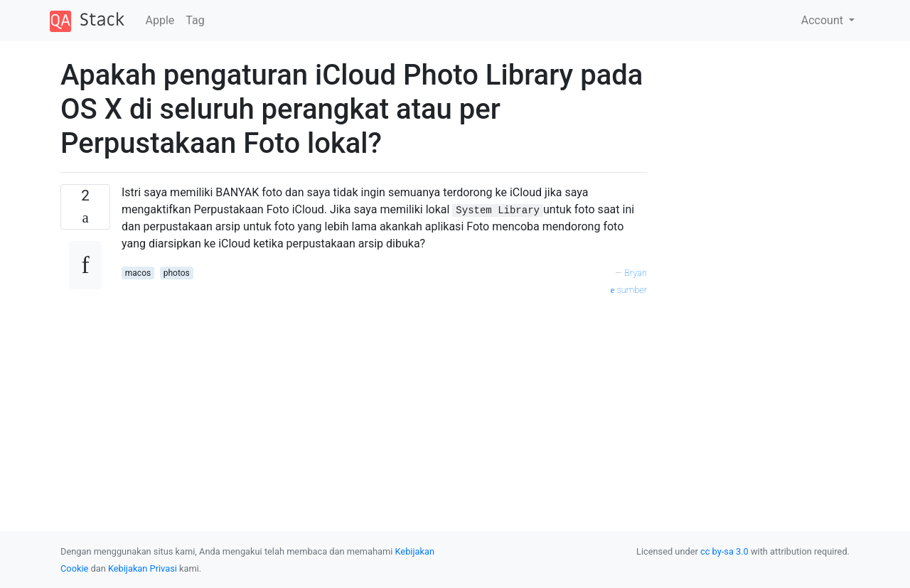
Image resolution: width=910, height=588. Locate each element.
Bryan (636, 273)
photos (177, 273)
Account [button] (824, 20)
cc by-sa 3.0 (724, 551)
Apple (160, 20)
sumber (629, 290)
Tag (195, 20)
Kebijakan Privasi (143, 568)
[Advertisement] (384, 397)
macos (138, 273)
